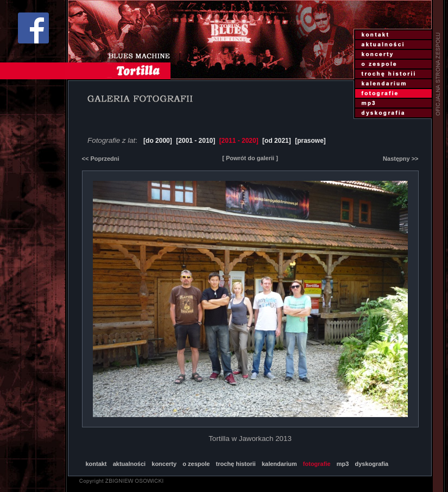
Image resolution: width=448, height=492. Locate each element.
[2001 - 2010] (195, 141)
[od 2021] (277, 141)
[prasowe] (310, 141)
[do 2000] (158, 141)
